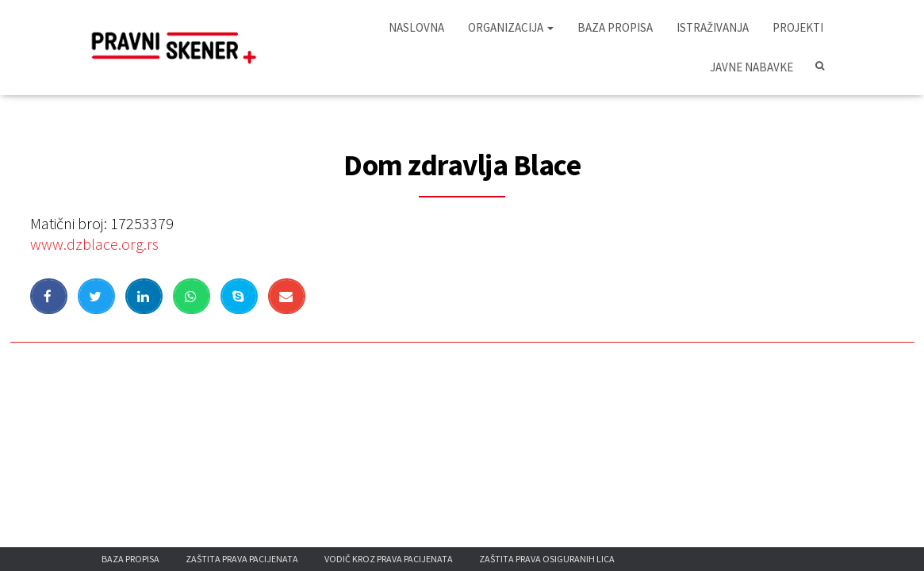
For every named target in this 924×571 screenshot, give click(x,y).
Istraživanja (713, 27)
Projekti (798, 27)
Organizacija (511, 27)
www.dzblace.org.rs (94, 244)
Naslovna (416, 27)
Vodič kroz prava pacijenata (389, 559)
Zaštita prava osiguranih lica (547, 559)
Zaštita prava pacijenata (242, 559)
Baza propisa (615, 27)
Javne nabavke (751, 67)
